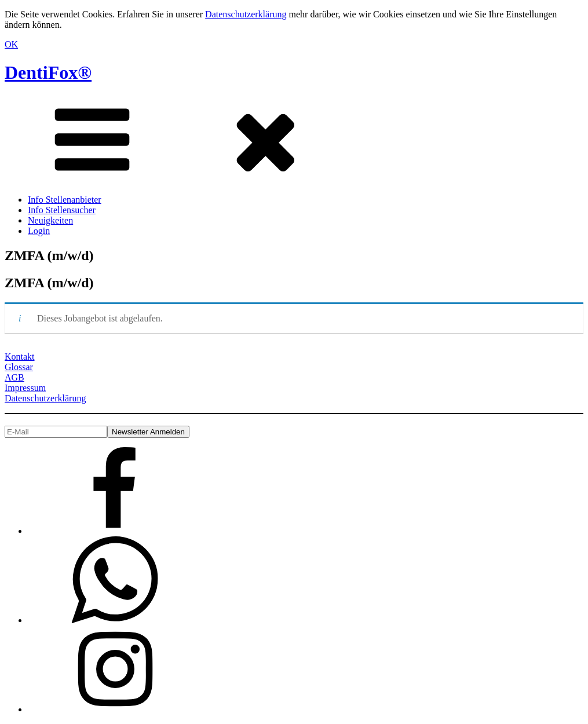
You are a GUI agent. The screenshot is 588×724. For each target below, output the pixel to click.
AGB (14, 377)
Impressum (25, 388)
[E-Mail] (56, 432)
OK (11, 44)
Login (39, 231)
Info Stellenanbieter (65, 200)
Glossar (19, 367)
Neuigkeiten (50, 220)
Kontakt (20, 356)
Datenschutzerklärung (246, 14)
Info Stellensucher (62, 210)
